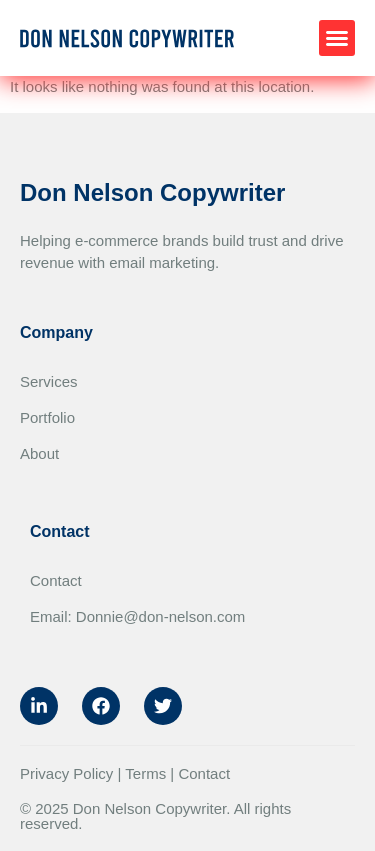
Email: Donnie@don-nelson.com (137, 616)
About (39, 453)
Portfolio (47, 417)
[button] (337, 38)
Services (49, 381)
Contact (56, 580)
